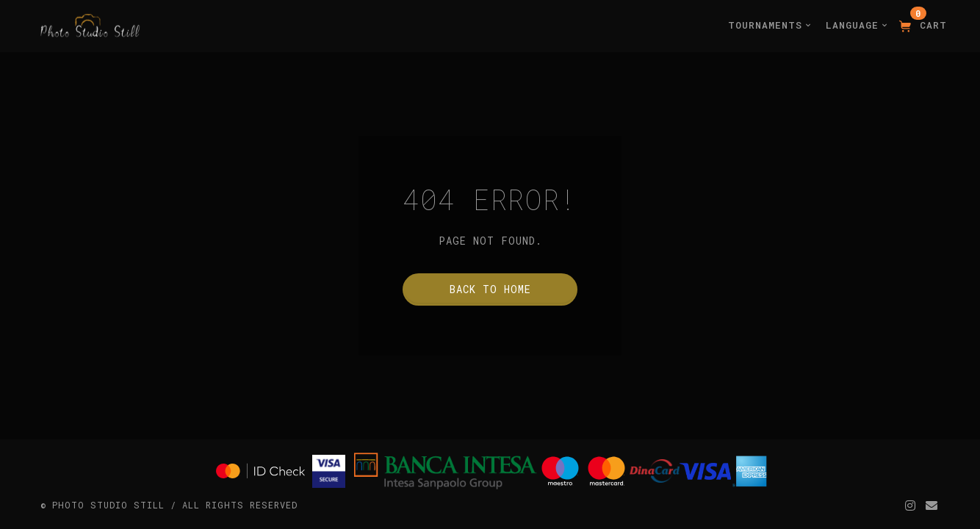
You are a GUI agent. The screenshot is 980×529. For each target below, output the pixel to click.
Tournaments (770, 25)
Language (857, 25)
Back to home (490, 289)
